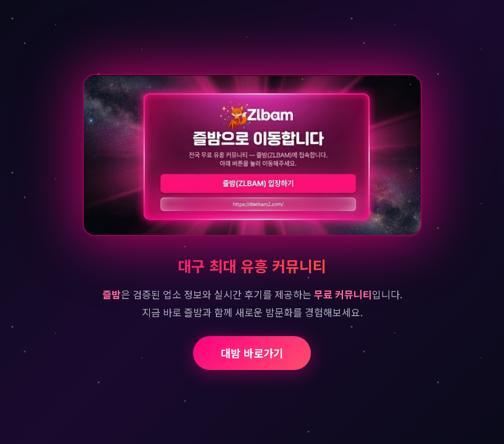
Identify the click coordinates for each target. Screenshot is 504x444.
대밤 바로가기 (252, 353)
